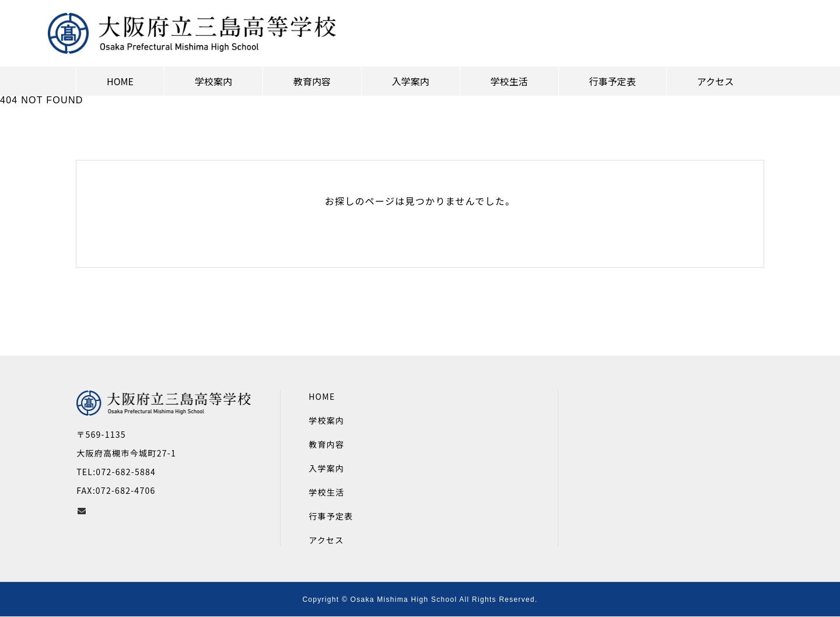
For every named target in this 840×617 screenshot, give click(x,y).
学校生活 (326, 492)
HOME (322, 396)
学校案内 (326, 420)
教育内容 (326, 444)
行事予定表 (331, 516)
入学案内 (326, 468)
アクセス (326, 540)
